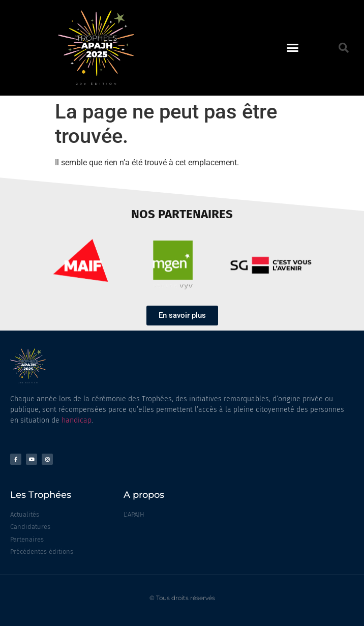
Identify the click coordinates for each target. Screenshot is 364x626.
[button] (293, 48)
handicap (77, 420)
